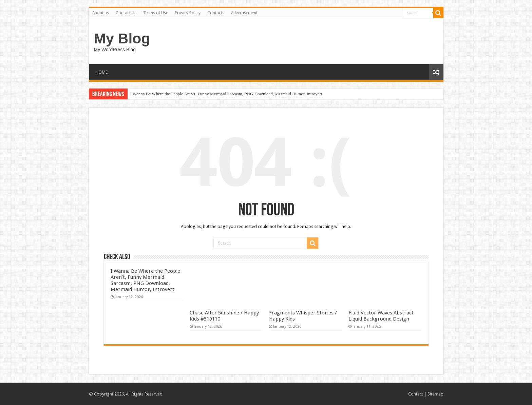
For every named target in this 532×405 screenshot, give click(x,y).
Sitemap (435, 394)
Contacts (216, 13)
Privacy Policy (188, 13)
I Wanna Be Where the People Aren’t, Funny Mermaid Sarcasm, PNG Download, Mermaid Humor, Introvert (226, 94)
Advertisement (244, 13)
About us (101, 13)
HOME (102, 72)
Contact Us (126, 13)
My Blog (122, 38)
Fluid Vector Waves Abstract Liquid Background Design (381, 316)
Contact (416, 394)
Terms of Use (156, 13)
